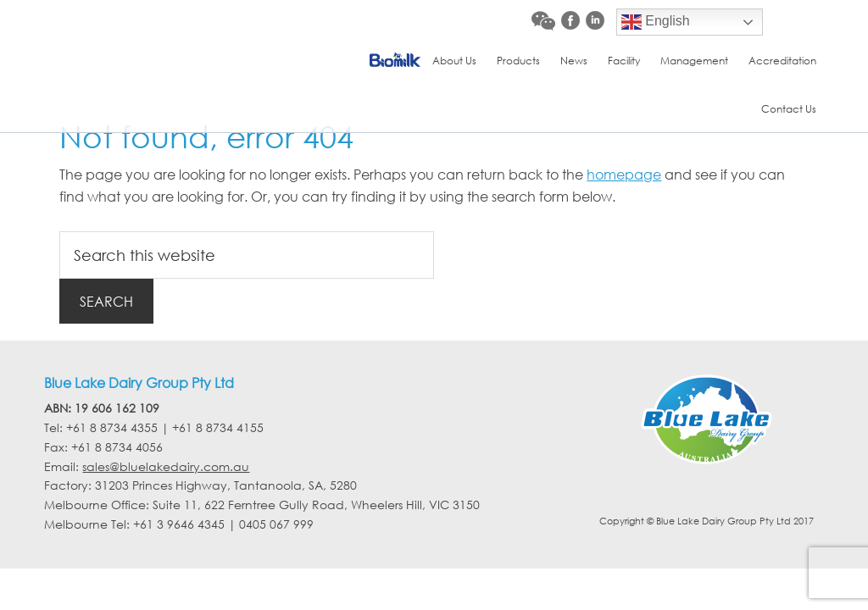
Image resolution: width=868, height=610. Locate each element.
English (656, 22)
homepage (624, 174)
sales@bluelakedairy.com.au (166, 466)
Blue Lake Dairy (168, 38)
